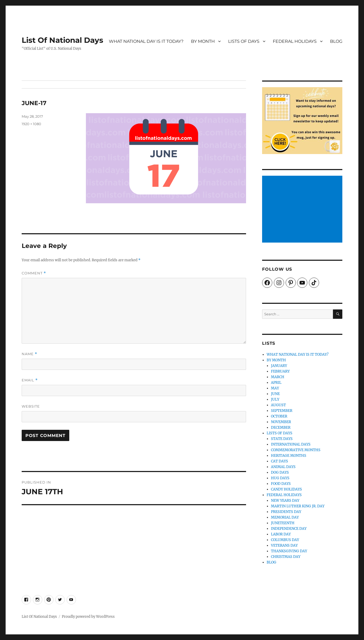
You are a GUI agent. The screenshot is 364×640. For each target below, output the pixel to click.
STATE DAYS (282, 439)
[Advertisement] (303, 210)
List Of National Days (62, 40)
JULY (275, 399)
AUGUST (278, 405)
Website (31, 406)
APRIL (276, 383)
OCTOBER (279, 416)
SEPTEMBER (282, 411)
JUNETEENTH (283, 523)
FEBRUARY (280, 371)
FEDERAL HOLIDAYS (295, 41)
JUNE (275, 394)
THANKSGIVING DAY (289, 551)
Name (29, 354)
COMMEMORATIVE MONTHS (296, 450)
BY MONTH (203, 41)
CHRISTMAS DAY (286, 557)
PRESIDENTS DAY (286, 512)
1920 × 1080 (31, 124)
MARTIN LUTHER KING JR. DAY (298, 506)
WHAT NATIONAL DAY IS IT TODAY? (146, 41)
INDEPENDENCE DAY (289, 529)
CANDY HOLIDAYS (286, 489)
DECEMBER (281, 428)
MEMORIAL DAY (285, 517)
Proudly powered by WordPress (88, 617)
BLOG (336, 41)
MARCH (278, 377)
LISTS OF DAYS (244, 41)
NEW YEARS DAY (285, 501)
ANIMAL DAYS (283, 467)
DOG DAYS (280, 472)
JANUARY (279, 366)
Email (30, 380)
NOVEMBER (281, 422)
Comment (34, 273)
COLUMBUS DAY (285, 540)
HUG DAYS (280, 478)
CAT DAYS (279, 461)
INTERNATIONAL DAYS (291, 444)
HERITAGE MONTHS (289, 456)
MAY (275, 388)
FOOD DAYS (281, 484)
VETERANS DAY (284, 545)
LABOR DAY (281, 534)
